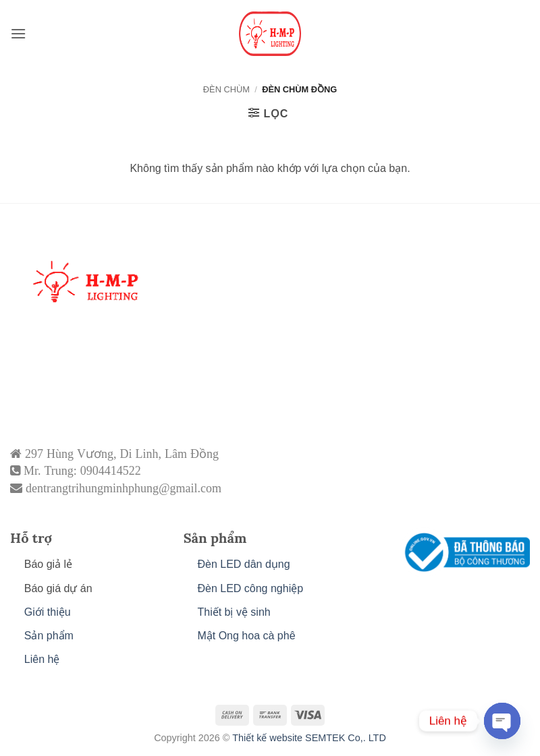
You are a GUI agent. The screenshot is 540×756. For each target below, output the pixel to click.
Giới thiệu (48, 612)
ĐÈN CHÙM (226, 89)
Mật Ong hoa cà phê (246, 636)
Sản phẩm (49, 636)
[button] (18, 33)
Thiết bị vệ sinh (234, 612)
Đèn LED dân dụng (243, 564)
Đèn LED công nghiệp (250, 588)
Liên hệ (42, 659)
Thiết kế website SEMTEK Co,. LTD (309, 738)
